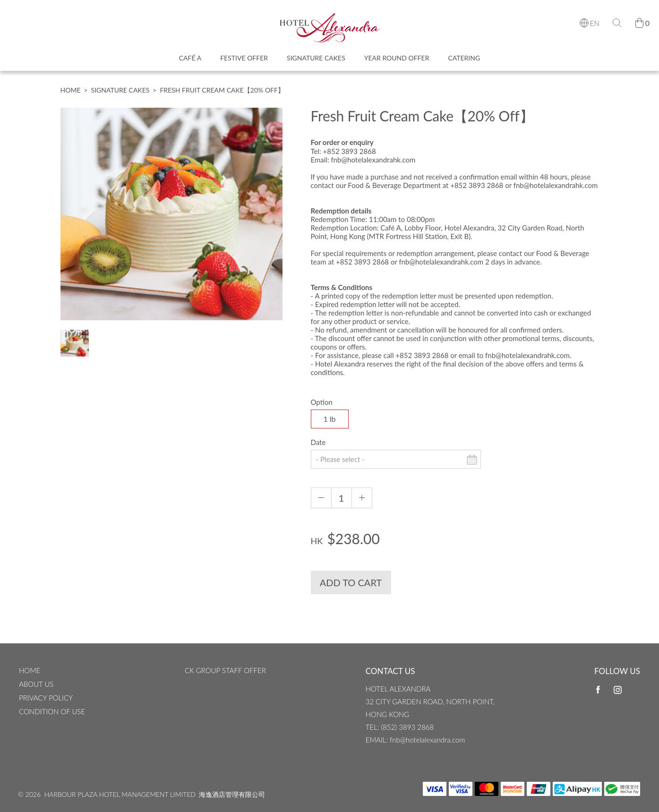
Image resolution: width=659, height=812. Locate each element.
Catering (464, 62)
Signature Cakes (316, 62)
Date (318, 449)
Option (322, 409)
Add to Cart (351, 589)
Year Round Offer (397, 62)
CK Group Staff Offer (225, 670)
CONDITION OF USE (52, 711)
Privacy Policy (46, 698)
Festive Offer (244, 62)
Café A (190, 62)
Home (71, 97)
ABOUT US (36, 684)
